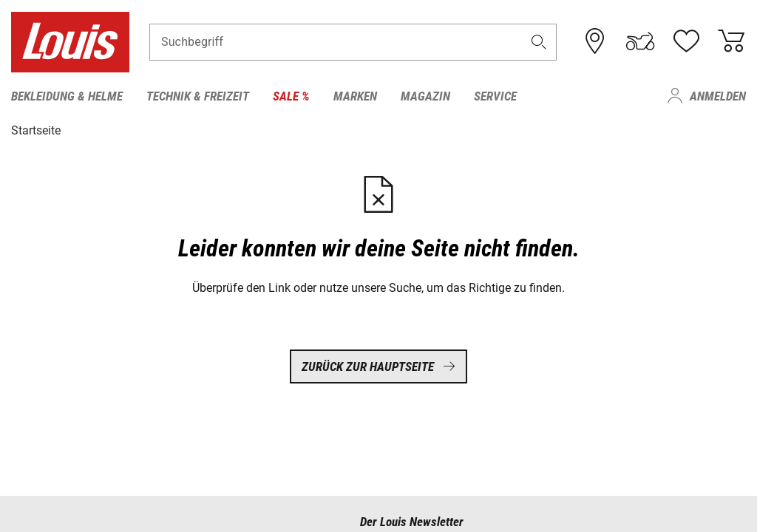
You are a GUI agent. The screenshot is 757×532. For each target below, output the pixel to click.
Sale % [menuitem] (291, 96)
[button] (539, 42)
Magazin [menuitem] (425, 96)
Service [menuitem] (495, 96)
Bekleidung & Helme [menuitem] (67, 96)
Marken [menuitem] (355, 96)
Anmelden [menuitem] (718, 96)
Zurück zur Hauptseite (378, 366)
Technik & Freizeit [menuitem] (198, 96)
